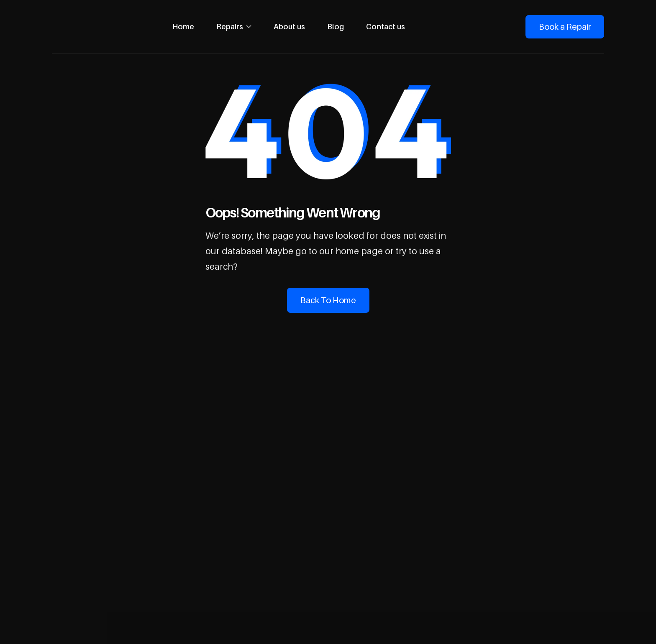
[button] (234, 27)
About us (289, 27)
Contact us (386, 27)
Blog (336, 27)
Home (183, 27)
